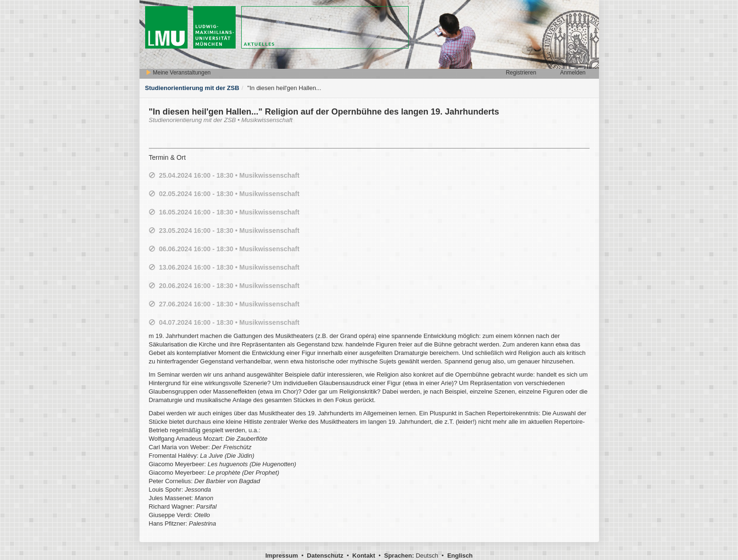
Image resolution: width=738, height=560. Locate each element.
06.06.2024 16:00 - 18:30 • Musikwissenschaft (229, 249)
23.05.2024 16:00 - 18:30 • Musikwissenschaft (229, 231)
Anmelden (573, 73)
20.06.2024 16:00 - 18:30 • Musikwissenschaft (229, 286)
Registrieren (521, 73)
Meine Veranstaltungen (178, 73)
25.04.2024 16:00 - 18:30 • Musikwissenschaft (229, 175)
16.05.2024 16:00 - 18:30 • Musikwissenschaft (229, 212)
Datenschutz (325, 556)
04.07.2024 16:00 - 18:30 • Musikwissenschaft (229, 322)
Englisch (460, 556)
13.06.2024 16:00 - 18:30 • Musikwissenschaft (229, 267)
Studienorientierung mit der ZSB (192, 88)
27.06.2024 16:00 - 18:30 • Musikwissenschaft (229, 304)
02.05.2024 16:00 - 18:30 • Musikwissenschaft (229, 194)
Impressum (282, 556)
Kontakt (364, 556)
